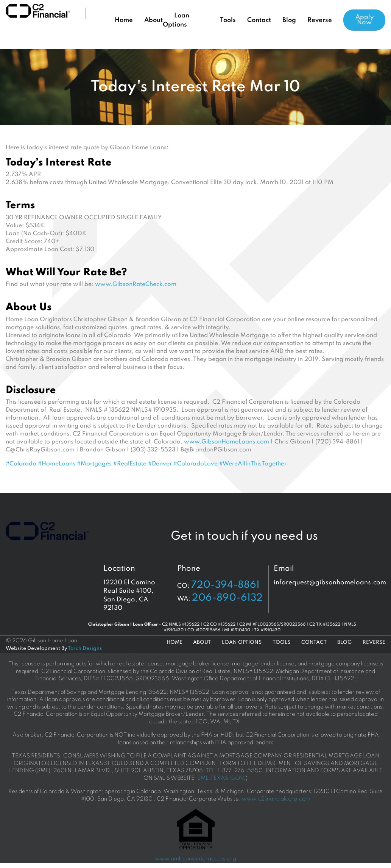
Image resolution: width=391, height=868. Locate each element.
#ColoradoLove (195, 464)
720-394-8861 (225, 585)
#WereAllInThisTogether (253, 464)
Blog (289, 20)
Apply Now (365, 20)
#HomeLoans (57, 464)
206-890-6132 (227, 598)
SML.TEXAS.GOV (220, 778)
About (153, 20)
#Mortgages (94, 464)
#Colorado (21, 464)
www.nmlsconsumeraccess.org (195, 859)
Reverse (320, 20)
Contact (259, 20)
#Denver (160, 464)
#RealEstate (130, 464)
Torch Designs (85, 649)
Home (124, 20)
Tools (228, 20)
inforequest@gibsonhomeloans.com (330, 583)
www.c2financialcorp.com (276, 799)
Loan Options (242, 642)
